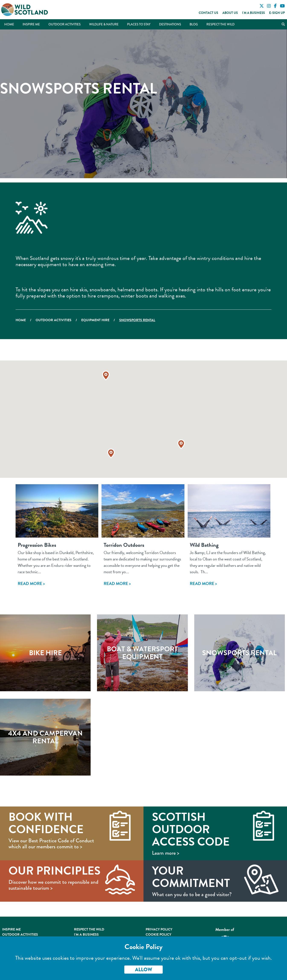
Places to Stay (139, 24)
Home (9, 24)
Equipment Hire (95, 320)
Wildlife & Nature (104, 24)
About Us (230, 13)
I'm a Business (253, 13)
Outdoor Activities (65, 24)
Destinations (170, 24)
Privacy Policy (159, 929)
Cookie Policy (158, 935)
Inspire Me (31, 24)
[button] (181, 444)
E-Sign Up (277, 13)
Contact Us (208, 13)
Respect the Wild (220, 24)
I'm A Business (86, 935)
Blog (194, 24)
